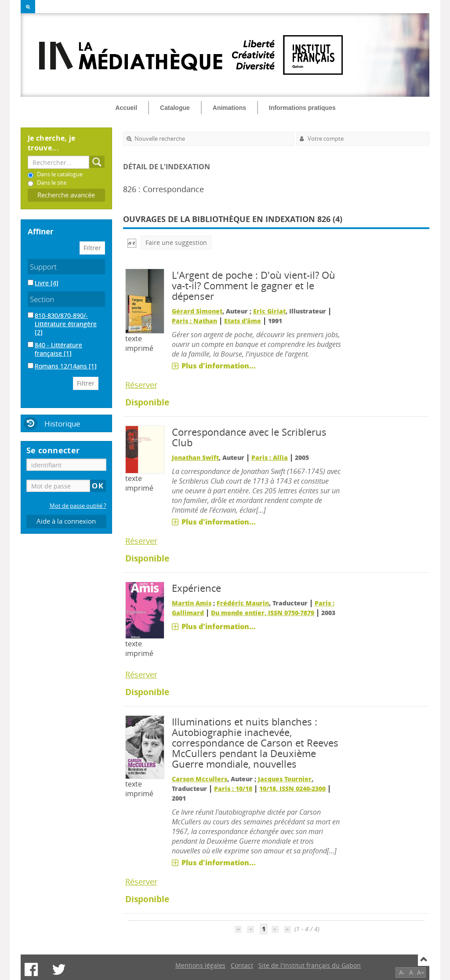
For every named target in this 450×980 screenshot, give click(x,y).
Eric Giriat (269, 311)
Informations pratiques (302, 108)
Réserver (141, 385)
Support (43, 267)
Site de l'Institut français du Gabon (310, 965)
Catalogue (175, 108)
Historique (62, 424)
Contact (242, 965)
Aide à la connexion (66, 521)
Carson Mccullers (200, 779)
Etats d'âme (243, 321)
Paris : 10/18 (233, 789)
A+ (421, 972)
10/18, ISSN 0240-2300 (292, 789)
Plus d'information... (219, 366)
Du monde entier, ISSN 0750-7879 (263, 613)
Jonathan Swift (195, 457)
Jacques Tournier (285, 779)
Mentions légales (200, 965)
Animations (229, 108)
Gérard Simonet (197, 311)
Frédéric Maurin (243, 603)
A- (402, 972)
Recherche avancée (66, 195)
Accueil (126, 108)
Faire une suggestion (176, 242)
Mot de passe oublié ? (78, 506)
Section (42, 299)
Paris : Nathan (194, 321)
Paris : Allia (270, 457)
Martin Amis (192, 603)
